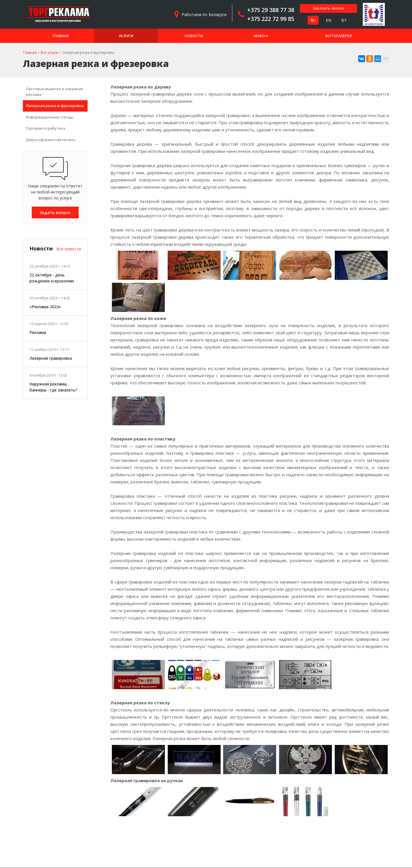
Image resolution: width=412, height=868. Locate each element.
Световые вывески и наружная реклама (54, 92)
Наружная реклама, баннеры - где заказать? (53, 387)
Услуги (126, 36)
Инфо (261, 36)
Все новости (69, 249)
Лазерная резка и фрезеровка (55, 106)
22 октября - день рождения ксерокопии (52, 278)
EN (329, 20)
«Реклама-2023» (45, 307)
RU (313, 20)
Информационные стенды (50, 117)
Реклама (38, 332)
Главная (61, 36)
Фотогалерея (338, 36)
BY (344, 20)
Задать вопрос (55, 212)
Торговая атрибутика (45, 128)
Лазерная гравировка (51, 358)
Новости (194, 36)
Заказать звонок (328, 8)
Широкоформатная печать (51, 140)
